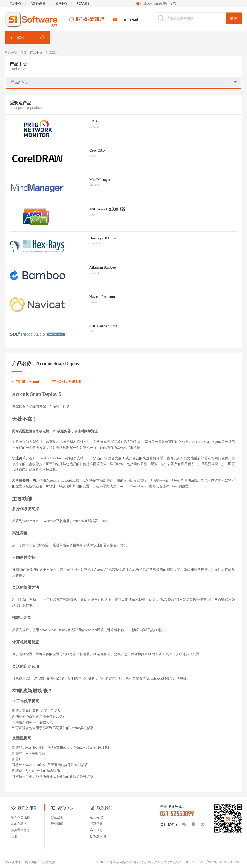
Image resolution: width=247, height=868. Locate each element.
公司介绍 (96, 817)
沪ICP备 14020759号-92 (223, 862)
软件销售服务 (21, 817)
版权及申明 (98, 836)
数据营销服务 (21, 830)
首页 (24, 53)
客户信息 (96, 830)
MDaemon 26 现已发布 (160, 4)
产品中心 (15, 4)
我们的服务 (38, 4)
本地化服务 (19, 824)
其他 (14, 836)
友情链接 (48, 862)
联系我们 (83, 4)
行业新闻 (57, 824)
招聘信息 (96, 824)
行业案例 (57, 817)
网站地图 (32, 862)
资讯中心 (61, 4)
